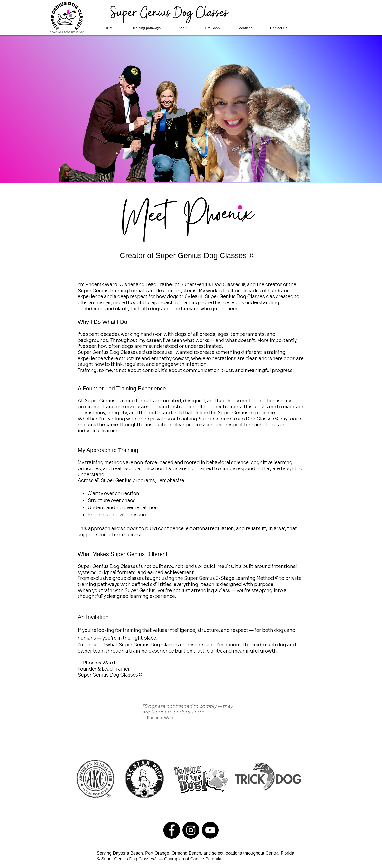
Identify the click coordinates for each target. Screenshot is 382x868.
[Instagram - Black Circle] (191, 830)
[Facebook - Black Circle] (172, 830)
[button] (147, 28)
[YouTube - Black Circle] (210, 830)
